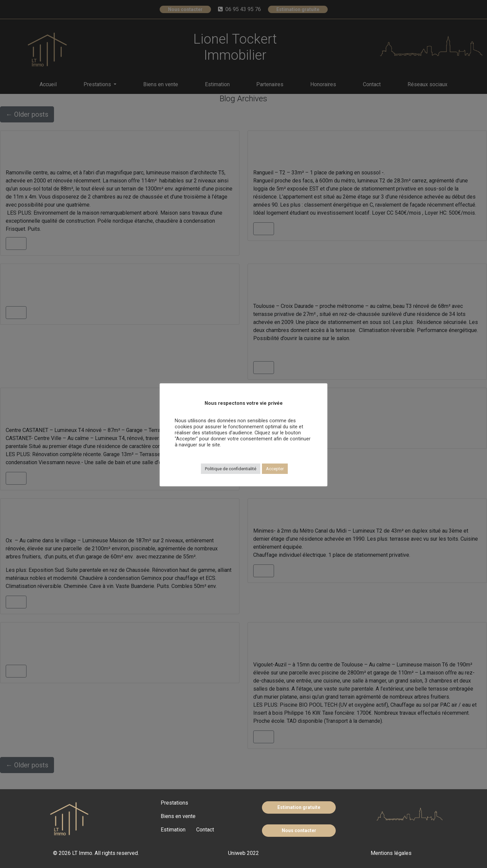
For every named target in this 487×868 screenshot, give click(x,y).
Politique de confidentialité (231, 469)
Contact (205, 830)
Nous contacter (299, 830)
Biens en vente (178, 816)
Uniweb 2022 (243, 853)
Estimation (173, 830)
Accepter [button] (275, 469)
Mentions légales (391, 853)
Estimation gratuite (299, 807)
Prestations (174, 803)
